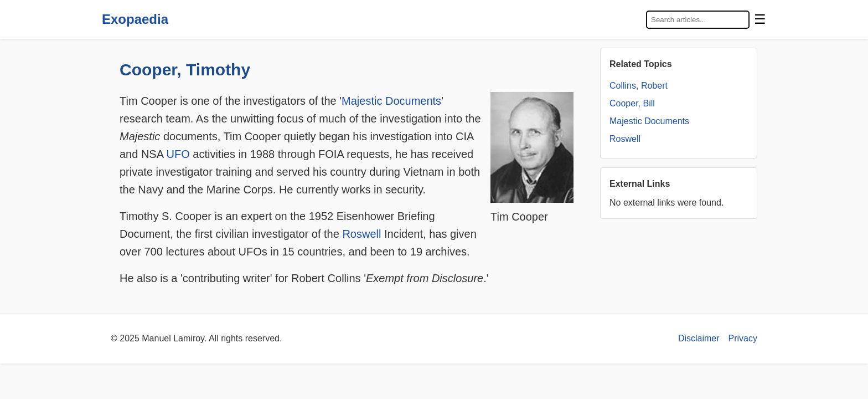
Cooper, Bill (632, 103)
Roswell (361, 234)
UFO (178, 154)
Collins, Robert (639, 86)
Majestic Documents (391, 101)
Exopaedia (135, 19)
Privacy (743, 338)
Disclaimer (699, 338)
